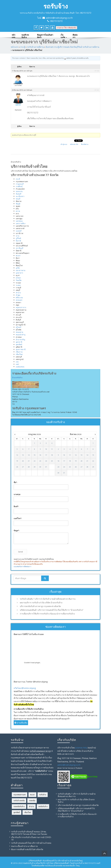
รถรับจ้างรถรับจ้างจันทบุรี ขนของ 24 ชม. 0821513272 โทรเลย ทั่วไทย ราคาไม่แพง (29, 833)
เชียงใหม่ (19, 354)
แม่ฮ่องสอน (20, 367)
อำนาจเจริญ (20, 339)
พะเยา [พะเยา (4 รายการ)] (32, 795)
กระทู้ (23, 47)
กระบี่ (18, 179)
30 (40, 467)
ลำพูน (18, 295)
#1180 (97, 71)
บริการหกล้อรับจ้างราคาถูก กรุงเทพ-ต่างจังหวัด (40, 606)
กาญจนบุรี (20, 184)
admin (69, 58)
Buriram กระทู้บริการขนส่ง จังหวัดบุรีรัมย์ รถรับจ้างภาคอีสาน (73, 47)
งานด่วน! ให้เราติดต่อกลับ (66, 28)
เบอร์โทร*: (18, 518)
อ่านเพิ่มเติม (21, 723)
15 (35, 455)
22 (35, 461)
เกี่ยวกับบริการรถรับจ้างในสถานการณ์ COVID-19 (31, 838)
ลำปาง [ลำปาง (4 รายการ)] (31, 806)
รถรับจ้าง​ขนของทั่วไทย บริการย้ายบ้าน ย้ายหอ (31, 843)
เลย (17, 362)
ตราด (18, 211)
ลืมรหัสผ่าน (85, 144)
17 (46, 455)
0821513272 (56, 21)
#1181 (97, 90)
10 (46, 449)
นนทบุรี (19, 231)
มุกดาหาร (19, 273)
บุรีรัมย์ (18, 238)
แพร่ (17, 364)
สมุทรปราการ (21, 307)
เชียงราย (19, 352)
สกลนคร (19, 300)
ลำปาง (18, 293)
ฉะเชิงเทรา (20, 196)
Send (20, 552)
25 (52, 461)
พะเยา (18, 256)
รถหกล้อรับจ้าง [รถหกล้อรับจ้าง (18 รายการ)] (19, 806)
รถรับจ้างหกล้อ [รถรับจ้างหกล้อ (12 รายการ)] (19, 801)
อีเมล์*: (16, 506)
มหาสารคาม (21, 270)
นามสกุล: (17, 494)
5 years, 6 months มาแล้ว (80, 58)
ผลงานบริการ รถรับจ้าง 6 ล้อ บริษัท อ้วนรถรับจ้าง (41, 603)
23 (40, 461)
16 (40, 455)
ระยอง (18, 285)
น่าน (18, 236)
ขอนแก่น (19, 191)
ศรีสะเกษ (19, 298)
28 (29, 467)
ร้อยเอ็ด (19, 280)
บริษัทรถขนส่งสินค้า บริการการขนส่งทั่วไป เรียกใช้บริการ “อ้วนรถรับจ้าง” (52, 610)
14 (29, 455)
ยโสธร (18, 278)
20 (23, 461)
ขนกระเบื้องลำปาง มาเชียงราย (24, 846)
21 (29, 461)
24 (46, 461)
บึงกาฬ (18, 241)
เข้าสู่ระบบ (64, 144)
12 (17, 455)
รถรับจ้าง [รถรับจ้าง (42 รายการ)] (43, 795)
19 (17, 461)
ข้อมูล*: (17, 530)
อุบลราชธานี (21, 349)
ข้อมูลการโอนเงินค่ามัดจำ (45, 35)
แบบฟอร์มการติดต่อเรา (22, 566)
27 (23, 467)
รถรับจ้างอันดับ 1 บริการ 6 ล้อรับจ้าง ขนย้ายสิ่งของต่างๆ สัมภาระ (48, 599)
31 (46, 467)
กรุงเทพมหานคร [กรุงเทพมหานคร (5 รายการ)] (20, 795)
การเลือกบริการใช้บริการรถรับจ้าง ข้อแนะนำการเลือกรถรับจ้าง (47, 614)
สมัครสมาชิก (74, 144)
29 (35, 467)
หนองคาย (19, 332)
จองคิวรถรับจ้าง (25, 35)
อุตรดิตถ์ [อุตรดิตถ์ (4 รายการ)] (17, 812)
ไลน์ (39, 18)
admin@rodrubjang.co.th (59, 18)
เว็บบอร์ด (64, 35)
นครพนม (19, 221)
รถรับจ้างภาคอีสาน (35, 47)
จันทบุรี (18, 194)
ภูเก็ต (18, 268)
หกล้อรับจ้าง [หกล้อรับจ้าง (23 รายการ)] (43, 806)
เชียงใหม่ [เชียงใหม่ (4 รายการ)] (28, 812)
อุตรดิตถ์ (19, 344)
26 (17, 467)
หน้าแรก (14, 35)
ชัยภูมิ (18, 204)
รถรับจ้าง (56, 6)
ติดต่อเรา (75, 35)
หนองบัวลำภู (21, 335)
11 (52, 449)
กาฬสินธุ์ (19, 186)
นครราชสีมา (21, 223)
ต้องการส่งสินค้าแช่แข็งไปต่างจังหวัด (27, 849)
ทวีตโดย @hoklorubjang (25, 688)
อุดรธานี (19, 342)
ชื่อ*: (16, 482)
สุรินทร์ (18, 327)
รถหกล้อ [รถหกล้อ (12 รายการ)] (32, 801)
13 (23, 455)
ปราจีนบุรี (19, 248)
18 (52, 455)
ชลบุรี (18, 199)
